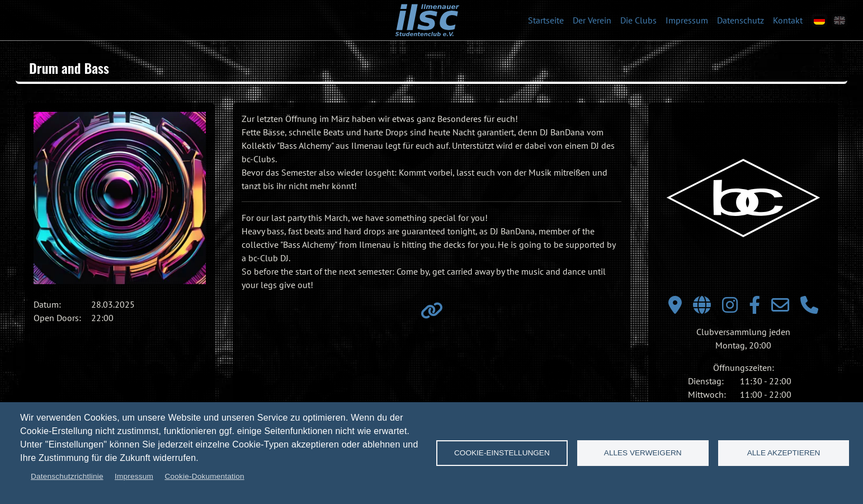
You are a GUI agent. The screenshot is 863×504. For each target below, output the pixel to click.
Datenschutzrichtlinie (67, 476)
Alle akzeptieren (784, 453)
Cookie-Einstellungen (502, 453)
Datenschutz (741, 20)
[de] (819, 20)
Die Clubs (638, 20)
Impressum (687, 20)
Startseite (546, 20)
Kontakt (788, 20)
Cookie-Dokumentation (204, 476)
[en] (840, 20)
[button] (120, 198)
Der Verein (592, 20)
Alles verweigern (643, 453)
